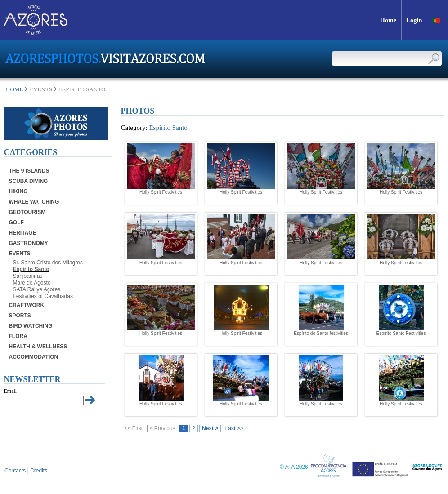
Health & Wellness (38, 347)
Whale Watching (34, 202)
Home (14, 89)
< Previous (163, 428)
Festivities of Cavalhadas (43, 296)
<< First (134, 428)
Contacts (15, 471)
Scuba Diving (29, 181)
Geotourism (27, 212)
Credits (39, 471)
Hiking (18, 191)
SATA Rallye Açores (37, 289)
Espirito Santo (31, 269)
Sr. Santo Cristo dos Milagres (48, 263)
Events (20, 254)
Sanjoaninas (28, 276)
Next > (210, 428)
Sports (20, 316)
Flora (18, 336)
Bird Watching (31, 326)
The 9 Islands (29, 171)
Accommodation (34, 357)
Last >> (234, 428)
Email (11, 391)
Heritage (23, 233)
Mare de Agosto (32, 283)
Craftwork (27, 305)
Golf (16, 223)
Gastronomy (29, 243)
